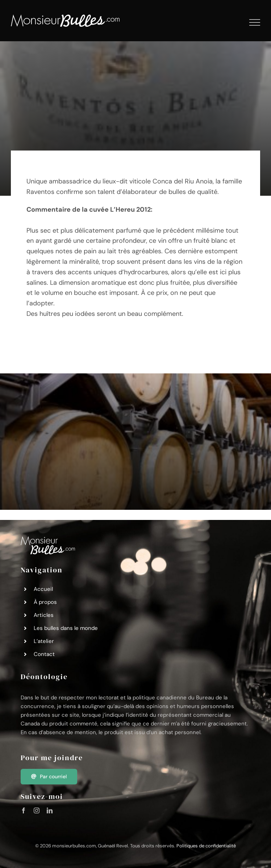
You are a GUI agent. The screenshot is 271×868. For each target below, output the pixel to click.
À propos (45, 602)
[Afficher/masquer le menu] (255, 22)
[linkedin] (50, 810)
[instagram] (37, 810)
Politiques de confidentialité (206, 846)
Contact (44, 654)
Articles (44, 615)
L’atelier (44, 641)
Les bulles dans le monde (66, 628)
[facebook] (24, 810)
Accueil (43, 589)
